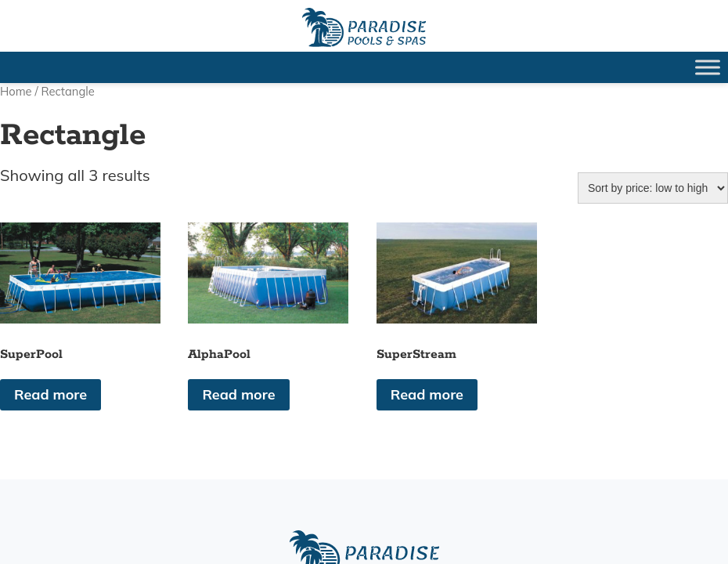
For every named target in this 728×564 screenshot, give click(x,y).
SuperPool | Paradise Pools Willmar (364, 27)
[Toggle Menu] (708, 67)
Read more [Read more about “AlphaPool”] (238, 394)
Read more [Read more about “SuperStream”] (427, 394)
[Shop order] (653, 188)
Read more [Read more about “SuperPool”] (50, 394)
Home (16, 91)
